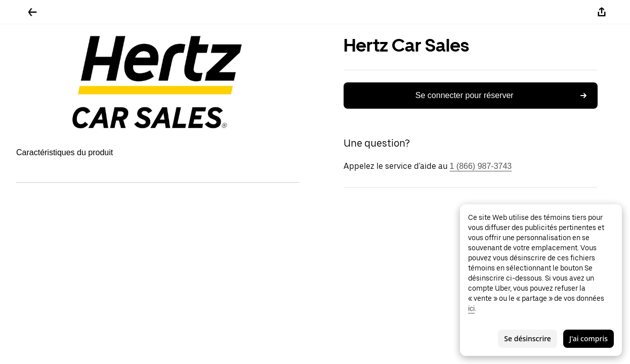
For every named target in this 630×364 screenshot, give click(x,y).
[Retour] (32, 12)
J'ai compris (589, 338)
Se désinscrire (528, 338)
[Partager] (602, 12)
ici (471, 308)
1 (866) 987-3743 (481, 166)
